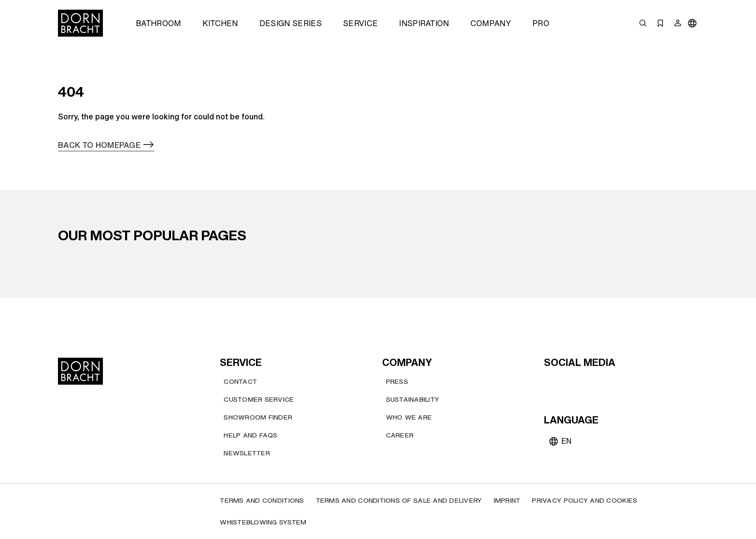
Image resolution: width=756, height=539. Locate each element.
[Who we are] (409, 417)
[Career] (400, 435)
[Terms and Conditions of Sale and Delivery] (399, 501)
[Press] (397, 382)
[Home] (80, 23)
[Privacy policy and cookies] (585, 501)
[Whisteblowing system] (263, 522)
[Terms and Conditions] (262, 501)
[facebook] (605, 383)
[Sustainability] (413, 400)
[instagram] (570, 383)
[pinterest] (587, 383)
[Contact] (240, 382)
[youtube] (553, 383)
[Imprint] (507, 501)
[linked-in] (622, 383)
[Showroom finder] (258, 417)
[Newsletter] (247, 453)
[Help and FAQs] (250, 435)
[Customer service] (259, 400)
